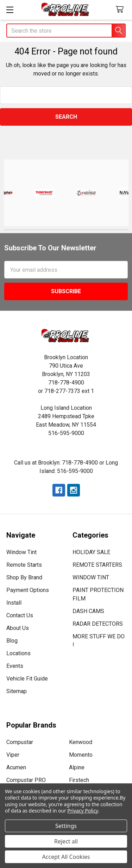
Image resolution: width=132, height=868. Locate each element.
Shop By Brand (24, 577)
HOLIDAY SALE (91, 552)
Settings (66, 826)
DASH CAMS (88, 611)
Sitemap (17, 691)
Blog (12, 641)
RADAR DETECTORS (98, 624)
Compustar (20, 742)
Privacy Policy (83, 811)
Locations (18, 653)
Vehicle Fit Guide (27, 679)
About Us (18, 628)
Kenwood (81, 742)
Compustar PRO (26, 780)
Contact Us (20, 615)
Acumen (16, 767)
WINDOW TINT (91, 577)
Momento (81, 755)
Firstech (79, 780)
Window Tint (21, 552)
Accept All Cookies (66, 857)
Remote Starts (24, 565)
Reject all (66, 841)
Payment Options (28, 590)
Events (15, 666)
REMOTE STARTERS (97, 565)
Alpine (77, 767)
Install (14, 603)
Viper (13, 755)
